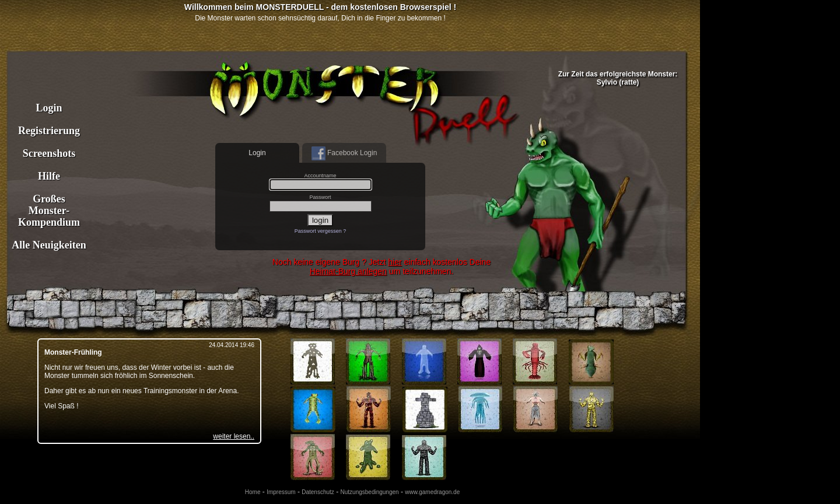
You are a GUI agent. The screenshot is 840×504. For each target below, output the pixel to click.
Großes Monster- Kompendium (49, 211)
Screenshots (49, 153)
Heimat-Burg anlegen (348, 271)
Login (49, 108)
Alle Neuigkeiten (49, 245)
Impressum (281, 492)
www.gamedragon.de (432, 492)
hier (395, 262)
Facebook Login (344, 153)
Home (253, 492)
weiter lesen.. (234, 436)
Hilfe (49, 176)
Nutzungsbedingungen (370, 492)
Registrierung (49, 131)
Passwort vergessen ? (321, 231)
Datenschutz (318, 492)
